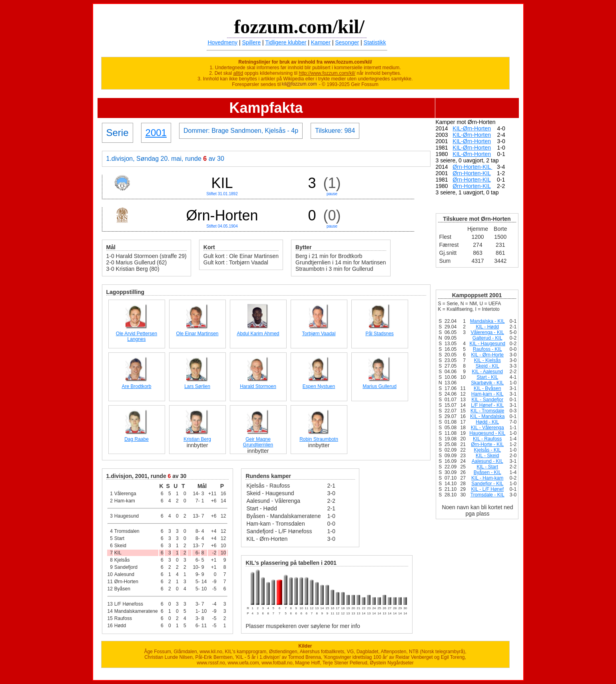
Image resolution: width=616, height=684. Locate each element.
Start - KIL (487, 377)
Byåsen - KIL (487, 472)
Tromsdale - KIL (487, 495)
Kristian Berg (197, 439)
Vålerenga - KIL (487, 332)
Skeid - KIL (487, 366)
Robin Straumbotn (319, 439)
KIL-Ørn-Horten (472, 128)
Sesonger (347, 42)
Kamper (321, 42)
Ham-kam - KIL (487, 394)
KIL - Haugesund (487, 344)
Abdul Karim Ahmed (258, 334)
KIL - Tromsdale (487, 411)
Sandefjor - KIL (487, 484)
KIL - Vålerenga (487, 428)
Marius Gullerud (380, 386)
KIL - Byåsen (487, 388)
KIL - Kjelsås (487, 360)
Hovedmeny (222, 42)
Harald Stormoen (258, 386)
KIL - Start (487, 467)
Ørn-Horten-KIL (472, 167)
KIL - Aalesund (487, 372)
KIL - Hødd (487, 327)
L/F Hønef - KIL (487, 405)
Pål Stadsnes (380, 334)
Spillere (252, 42)
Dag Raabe (137, 439)
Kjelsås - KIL (487, 450)
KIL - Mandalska (487, 416)
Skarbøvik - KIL (487, 383)
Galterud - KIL (487, 338)
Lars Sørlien (197, 386)
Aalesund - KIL (487, 461)
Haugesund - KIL (487, 433)
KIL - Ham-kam (487, 478)
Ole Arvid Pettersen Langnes (137, 336)
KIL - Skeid (487, 456)
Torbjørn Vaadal (319, 334)
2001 (156, 133)
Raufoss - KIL (487, 349)
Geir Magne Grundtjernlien (258, 442)
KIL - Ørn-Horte (487, 355)
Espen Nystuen (319, 386)
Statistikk (375, 42)
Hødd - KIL (487, 422)
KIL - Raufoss (487, 439)
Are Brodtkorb (136, 386)
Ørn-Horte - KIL (487, 444)
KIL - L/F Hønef (487, 489)
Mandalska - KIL (487, 321)
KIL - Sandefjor (487, 400)
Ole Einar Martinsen (197, 334)
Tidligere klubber (286, 42)
